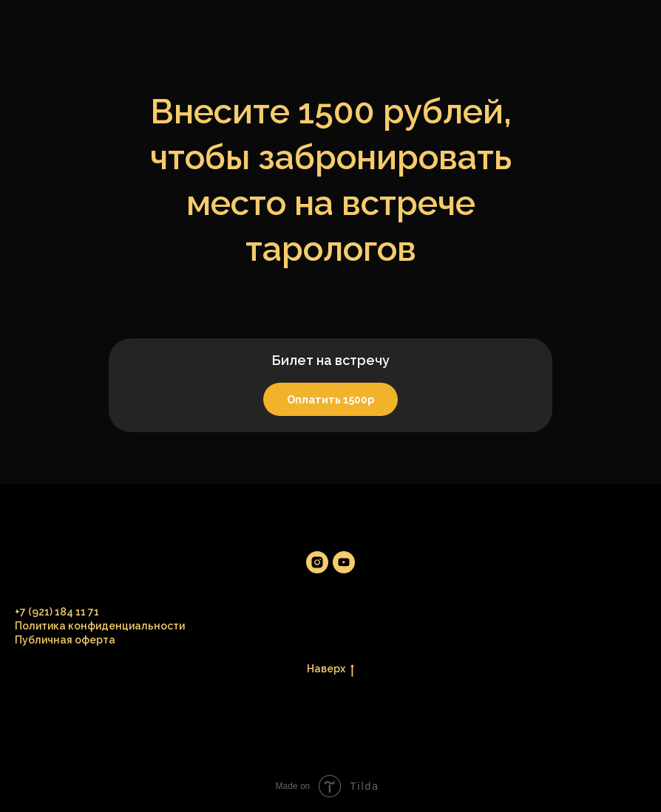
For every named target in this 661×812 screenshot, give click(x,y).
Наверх (330, 669)
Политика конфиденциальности (100, 626)
